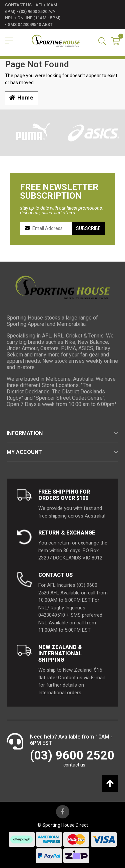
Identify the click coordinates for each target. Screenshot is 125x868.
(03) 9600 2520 (72, 756)
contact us (74, 765)
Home (21, 98)
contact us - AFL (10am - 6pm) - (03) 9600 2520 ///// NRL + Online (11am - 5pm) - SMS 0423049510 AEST (33, 15)
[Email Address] (49, 228)
